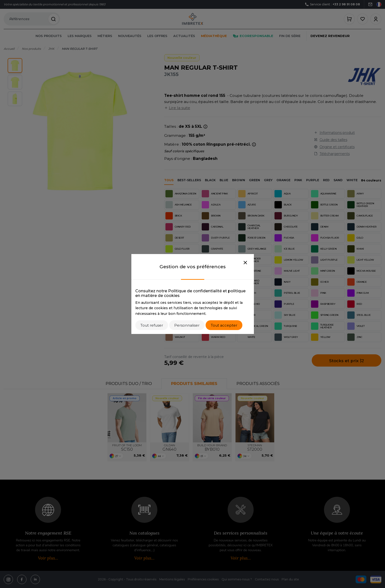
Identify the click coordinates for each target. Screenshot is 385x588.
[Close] (245, 263)
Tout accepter (224, 325)
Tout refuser (152, 325)
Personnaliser (187, 325)
